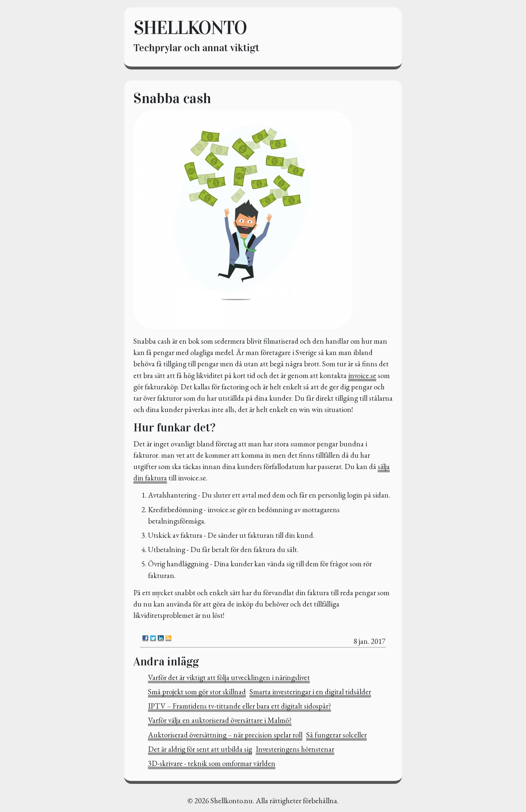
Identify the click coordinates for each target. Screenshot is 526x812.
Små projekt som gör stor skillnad (197, 692)
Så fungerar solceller (336, 735)
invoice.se (362, 375)
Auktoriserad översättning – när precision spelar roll (225, 735)
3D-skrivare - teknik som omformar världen (212, 763)
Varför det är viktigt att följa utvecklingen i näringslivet (229, 677)
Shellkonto (190, 28)
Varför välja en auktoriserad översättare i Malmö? (220, 720)
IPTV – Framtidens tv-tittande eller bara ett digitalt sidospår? (239, 706)
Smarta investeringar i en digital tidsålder (310, 692)
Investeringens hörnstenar (295, 749)
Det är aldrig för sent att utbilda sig (200, 749)
